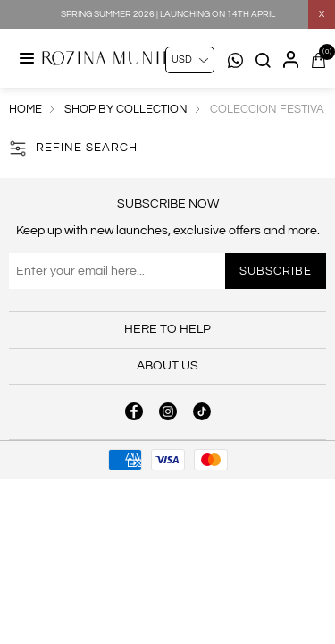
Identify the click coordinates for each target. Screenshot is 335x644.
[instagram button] (168, 411)
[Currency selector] (190, 60)
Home (25, 109)
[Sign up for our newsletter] (167, 271)
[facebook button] (134, 411)
